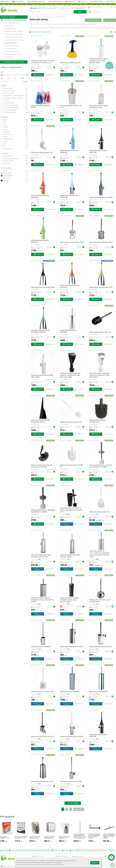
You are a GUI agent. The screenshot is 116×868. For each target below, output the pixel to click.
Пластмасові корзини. (12, 52)
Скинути (25, 82)
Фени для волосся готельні (14, 54)
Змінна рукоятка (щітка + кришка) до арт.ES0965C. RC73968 (100, 466)
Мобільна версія (97, 2)
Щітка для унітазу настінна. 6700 (42, 153)
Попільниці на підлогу (12, 46)
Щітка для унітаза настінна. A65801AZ (69, 152)
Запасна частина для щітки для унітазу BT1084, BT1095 (41, 466)
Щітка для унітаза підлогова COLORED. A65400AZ (40, 331)
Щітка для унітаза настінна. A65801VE (40, 241)
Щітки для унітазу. (11, 43)
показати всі (79, 809)
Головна (5, 2)
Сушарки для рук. (11, 29)
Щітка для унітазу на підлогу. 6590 (42, 692)
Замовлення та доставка (36, 2)
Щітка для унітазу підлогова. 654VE (101, 287)
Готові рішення (110, 20)
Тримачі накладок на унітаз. (14, 37)
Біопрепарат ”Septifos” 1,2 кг (5, 838)
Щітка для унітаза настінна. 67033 (42, 737)
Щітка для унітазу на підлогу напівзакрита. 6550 (99, 107)
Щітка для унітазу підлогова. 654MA (43, 287)
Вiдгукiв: (35, 68)
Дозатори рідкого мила (13, 23)
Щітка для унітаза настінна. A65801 (72, 737)
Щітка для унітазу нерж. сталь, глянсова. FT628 (70, 556)
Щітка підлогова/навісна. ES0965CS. (68, 331)
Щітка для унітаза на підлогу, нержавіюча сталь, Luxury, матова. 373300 (42, 600)
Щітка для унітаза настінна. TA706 (71, 647)
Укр (115, 7)
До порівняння (38, 36)
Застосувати (5, 81)
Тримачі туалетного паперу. (14, 32)
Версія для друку (7, 866)
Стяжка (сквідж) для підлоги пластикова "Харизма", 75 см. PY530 (109, 836)
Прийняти (95, 863)
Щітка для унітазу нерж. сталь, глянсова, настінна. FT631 (41, 556)
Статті (72, 850)
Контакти (110, 2)
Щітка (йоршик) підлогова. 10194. (42, 782)
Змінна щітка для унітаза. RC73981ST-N (98, 421)
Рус (111, 7)
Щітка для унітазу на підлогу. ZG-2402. (71, 107)
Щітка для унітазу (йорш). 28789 (71, 782)
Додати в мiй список (50, 67)
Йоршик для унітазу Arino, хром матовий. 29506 (100, 601)
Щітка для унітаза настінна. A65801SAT (69, 197)
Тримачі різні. (9, 57)
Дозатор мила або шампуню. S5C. (35, 838)
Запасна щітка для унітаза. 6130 (71, 422)
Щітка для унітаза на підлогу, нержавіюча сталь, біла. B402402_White (99, 61)
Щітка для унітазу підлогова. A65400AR (70, 286)
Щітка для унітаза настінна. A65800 (101, 198)
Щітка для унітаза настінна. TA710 (101, 647)
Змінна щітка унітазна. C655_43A (100, 332)
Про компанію (18, 2)
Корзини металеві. (11, 49)
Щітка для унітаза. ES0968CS (70, 692)
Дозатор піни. (9, 26)
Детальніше (50, 75)
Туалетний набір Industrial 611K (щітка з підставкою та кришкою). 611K (71, 510)
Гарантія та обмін (55, 2)
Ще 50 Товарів (73, 803)
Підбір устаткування (93, 20)
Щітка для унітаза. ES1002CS (41, 647)
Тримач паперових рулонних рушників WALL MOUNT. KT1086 (94, 836)
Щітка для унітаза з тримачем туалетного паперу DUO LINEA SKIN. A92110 (99, 375)
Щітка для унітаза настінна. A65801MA (98, 152)
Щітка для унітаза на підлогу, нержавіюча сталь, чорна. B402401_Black (70, 600)
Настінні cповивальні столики (14, 40)
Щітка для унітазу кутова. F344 (99, 512)
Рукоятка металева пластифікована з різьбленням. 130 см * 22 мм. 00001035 (80, 836)
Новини (65, 850)
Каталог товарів (8, 17)
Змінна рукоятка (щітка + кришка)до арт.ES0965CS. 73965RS (43, 511)
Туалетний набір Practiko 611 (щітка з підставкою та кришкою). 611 (43, 62)
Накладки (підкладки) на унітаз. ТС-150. (21, 838)
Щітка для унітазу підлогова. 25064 (101, 242)
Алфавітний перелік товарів (14, 62)
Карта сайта (111, 850)
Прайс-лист (70, 2)
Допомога (83, 2)
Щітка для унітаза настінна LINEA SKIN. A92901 (42, 376)
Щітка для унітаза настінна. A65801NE (98, 736)
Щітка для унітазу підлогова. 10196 (72, 242)
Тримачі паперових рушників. (14, 34)
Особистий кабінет (97, 7)
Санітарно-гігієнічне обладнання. (45, 17)
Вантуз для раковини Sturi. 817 (71, 63)
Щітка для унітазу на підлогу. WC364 (41, 107)
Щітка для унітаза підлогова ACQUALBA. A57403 (40, 421)
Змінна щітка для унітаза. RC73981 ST (72, 466)
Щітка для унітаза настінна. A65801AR (40, 197)
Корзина (94, 12)
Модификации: (50, 380)
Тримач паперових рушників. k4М (50, 838)
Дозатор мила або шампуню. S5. (64, 838)
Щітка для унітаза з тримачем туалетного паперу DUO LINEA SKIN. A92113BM (70, 375)
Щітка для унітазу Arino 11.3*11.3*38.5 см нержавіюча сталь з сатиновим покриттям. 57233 (99, 554)
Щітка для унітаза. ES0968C (99, 692)
